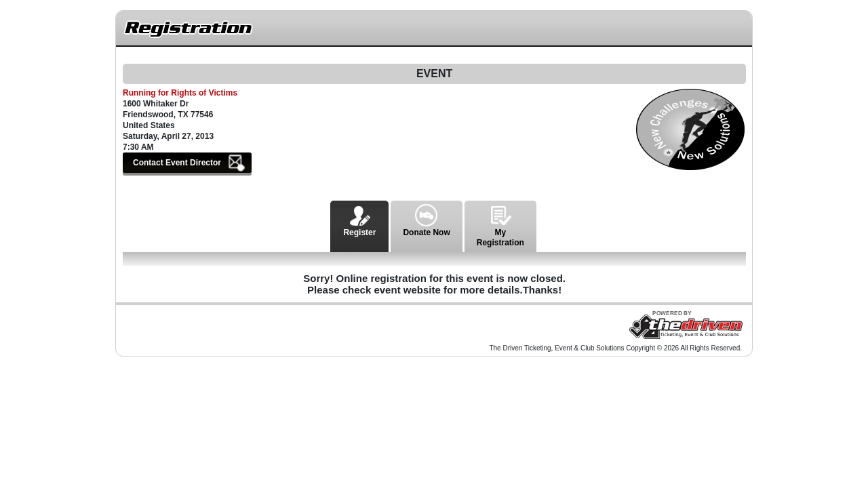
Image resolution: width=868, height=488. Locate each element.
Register (359, 219)
